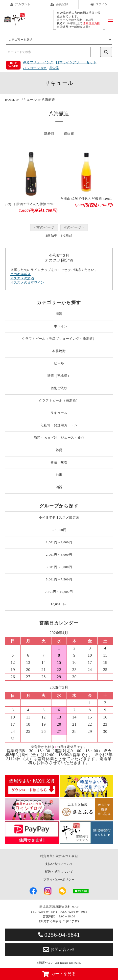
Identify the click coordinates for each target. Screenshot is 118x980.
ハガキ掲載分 (21, 274)
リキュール (28, 100)
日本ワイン (59, 326)
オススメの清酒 (22, 278)
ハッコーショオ (35, 68)
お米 (59, 475)
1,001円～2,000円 (59, 542)
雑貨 (59, 450)
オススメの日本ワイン (27, 282)
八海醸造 (48, 100)
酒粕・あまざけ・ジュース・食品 (59, 438)
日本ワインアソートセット (76, 62)
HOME (10, 100)
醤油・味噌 (59, 462)
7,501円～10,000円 (59, 592)
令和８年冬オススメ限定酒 (59, 517)
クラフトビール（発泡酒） (59, 400)
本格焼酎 (59, 351)
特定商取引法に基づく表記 (59, 856)
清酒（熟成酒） (59, 376)
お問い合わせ (59, 950)
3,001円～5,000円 (59, 567)
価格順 (69, 134)
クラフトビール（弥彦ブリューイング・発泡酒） (59, 339)
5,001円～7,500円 (59, 579)
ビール (59, 363)
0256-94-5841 (59, 935)
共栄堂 (54, 68)
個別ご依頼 (59, 388)
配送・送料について (59, 872)
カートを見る (59, 974)
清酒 (59, 314)
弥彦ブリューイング (38, 62)
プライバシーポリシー (59, 880)
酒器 (59, 487)
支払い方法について (59, 864)
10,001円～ (59, 604)
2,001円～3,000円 (59, 555)
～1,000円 (59, 530)
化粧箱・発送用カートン (59, 425)
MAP (75, 907)
